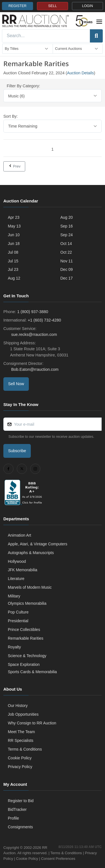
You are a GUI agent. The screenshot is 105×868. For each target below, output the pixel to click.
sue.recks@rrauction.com (33, 334)
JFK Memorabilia (23, 570)
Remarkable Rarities (26, 638)
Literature (16, 579)
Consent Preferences (58, 859)
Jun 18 (14, 244)
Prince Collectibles (24, 630)
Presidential (18, 621)
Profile (13, 818)
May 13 (14, 226)
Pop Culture (18, 612)
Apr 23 (14, 217)
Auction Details (80, 73)
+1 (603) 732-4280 (44, 320)
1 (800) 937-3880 (33, 312)
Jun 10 (14, 235)
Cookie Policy (20, 758)
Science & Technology (27, 656)
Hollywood (17, 561)
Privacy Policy (20, 767)
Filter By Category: (23, 86)
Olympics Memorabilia (27, 603)
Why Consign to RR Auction (32, 723)
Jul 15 (13, 261)
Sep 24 (67, 235)
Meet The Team (21, 732)
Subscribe (17, 451)
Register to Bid (21, 801)
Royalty (14, 647)
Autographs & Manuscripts (31, 553)
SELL (53, 6)
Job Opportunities (23, 714)
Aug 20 (67, 217)
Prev (14, 166)
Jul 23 (13, 269)
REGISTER (17, 6)
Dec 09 (67, 269)
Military (14, 596)
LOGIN (88, 6)
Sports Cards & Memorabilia (32, 672)
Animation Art (19, 535)
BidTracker (17, 809)
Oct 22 (66, 252)
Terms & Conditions (25, 749)
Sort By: (11, 116)
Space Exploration (24, 664)
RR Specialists (21, 740)
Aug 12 (14, 278)
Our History (18, 706)
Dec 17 (67, 278)
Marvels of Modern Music (30, 587)
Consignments (20, 827)
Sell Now (16, 384)
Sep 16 (67, 226)
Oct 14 (66, 244)
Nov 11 (67, 261)
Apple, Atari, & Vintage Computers (38, 544)
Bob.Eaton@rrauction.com (34, 369)
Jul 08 (13, 252)
